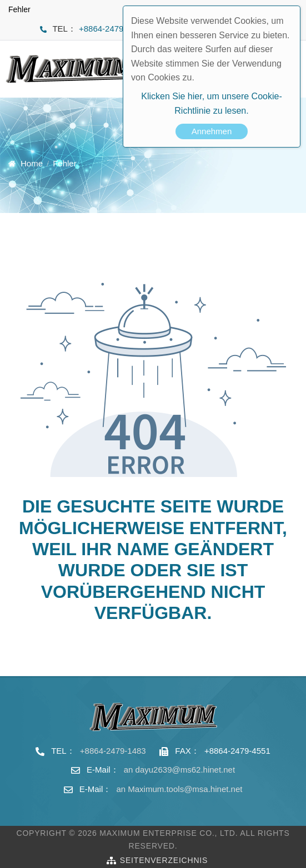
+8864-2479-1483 (112, 29)
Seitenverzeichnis (164, 860)
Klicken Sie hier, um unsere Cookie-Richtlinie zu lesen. (211, 103)
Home (32, 163)
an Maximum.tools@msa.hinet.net (179, 789)
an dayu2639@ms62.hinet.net (179, 770)
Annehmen (212, 131)
